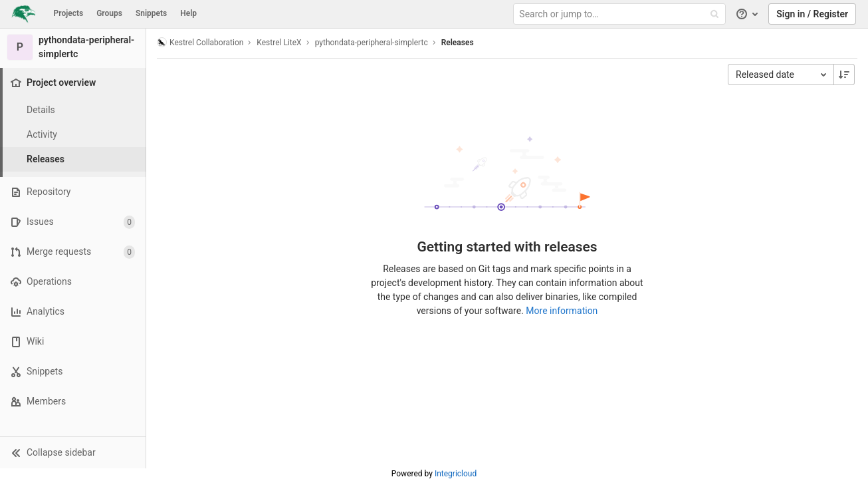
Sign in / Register (812, 14)
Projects (69, 13)
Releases (458, 43)
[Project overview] (74, 83)
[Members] (73, 401)
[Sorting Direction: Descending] (844, 75)
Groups (109, 13)
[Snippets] (73, 372)
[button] (73, 452)
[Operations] (73, 282)
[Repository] (73, 192)
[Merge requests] (73, 252)
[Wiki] (73, 342)
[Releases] (73, 159)
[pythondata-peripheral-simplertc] (73, 47)
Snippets (151, 13)
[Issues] (73, 222)
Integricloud (456, 474)
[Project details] (73, 110)
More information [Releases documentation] (562, 311)
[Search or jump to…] (621, 14)
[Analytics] (73, 312)
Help (188, 13)
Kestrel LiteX (279, 43)
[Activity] (73, 135)
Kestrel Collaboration (200, 42)
